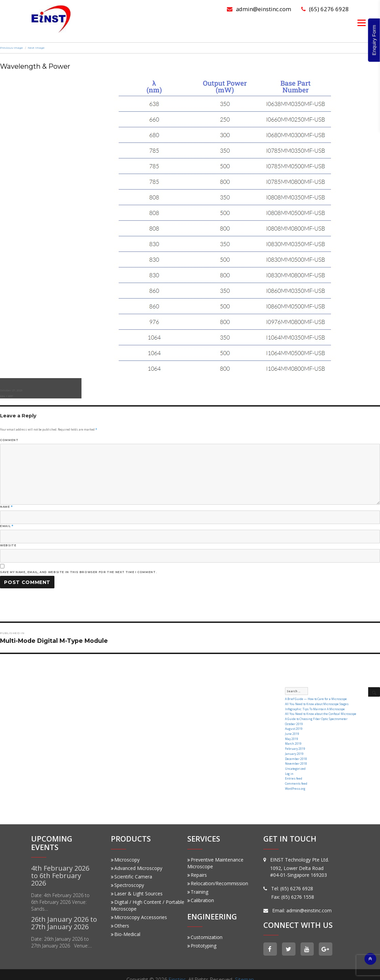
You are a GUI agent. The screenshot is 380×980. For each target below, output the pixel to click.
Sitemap (245, 970)
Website (8, 545)
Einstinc (177, 970)
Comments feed (296, 774)
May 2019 (292, 734)
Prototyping (202, 935)
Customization (205, 927)
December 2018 (295, 752)
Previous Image (11, 48)
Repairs (197, 865)
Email (7, 526)
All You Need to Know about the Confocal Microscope (320, 712)
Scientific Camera (132, 866)
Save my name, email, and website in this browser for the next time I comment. (78, 572)
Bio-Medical (126, 924)
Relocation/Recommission (218, 873)
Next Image (36, 48)
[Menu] (362, 23)
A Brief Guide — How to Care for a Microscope (315, 699)
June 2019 (292, 730)
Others (120, 916)
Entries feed (293, 770)
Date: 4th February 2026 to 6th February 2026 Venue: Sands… (60, 892)
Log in (289, 766)
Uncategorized (295, 761)
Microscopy (125, 850)
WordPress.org (295, 779)
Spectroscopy (127, 875)
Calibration (201, 890)
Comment (9, 440)
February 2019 (295, 743)
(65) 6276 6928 (325, 9)
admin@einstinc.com (258, 9)
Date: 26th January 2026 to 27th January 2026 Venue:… (62, 932)
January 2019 (294, 748)
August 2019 (294, 726)
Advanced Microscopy (137, 858)
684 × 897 (7, 396)
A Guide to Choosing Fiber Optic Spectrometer (315, 717)
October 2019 (294, 721)
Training (198, 882)
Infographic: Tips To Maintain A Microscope (315, 708)
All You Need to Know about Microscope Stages (316, 703)
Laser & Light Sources (137, 883)
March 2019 (293, 739)
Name (6, 507)
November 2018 (296, 757)
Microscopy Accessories (139, 907)
